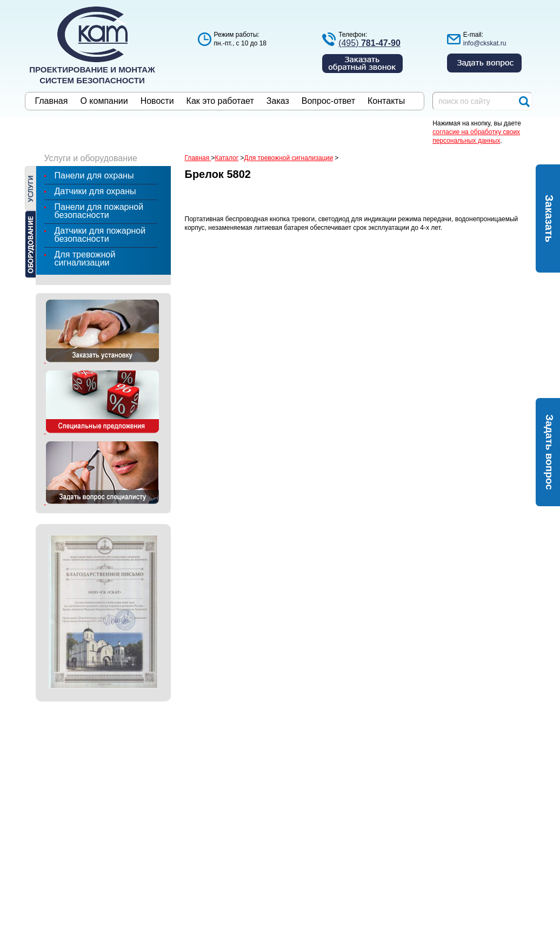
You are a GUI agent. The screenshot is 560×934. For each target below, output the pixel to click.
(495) (369, 43)
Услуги (31, 188)
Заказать (549, 218)
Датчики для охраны (95, 191)
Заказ (278, 101)
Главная (52, 101)
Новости (157, 101)
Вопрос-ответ (328, 101)
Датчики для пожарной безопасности (100, 235)
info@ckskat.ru (485, 43)
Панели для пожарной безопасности (99, 211)
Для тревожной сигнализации (85, 259)
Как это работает (220, 101)
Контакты (386, 101)
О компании (104, 101)
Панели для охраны (94, 175)
